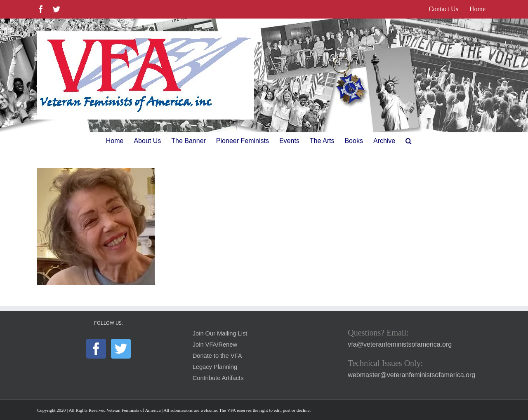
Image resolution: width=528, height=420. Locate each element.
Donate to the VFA (217, 356)
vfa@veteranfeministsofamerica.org (400, 344)
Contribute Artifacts (218, 378)
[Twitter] (121, 349)
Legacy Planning (215, 367)
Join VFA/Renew (215, 345)
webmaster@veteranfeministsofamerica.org (411, 375)
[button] (409, 141)
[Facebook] (96, 349)
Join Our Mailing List (220, 333)
